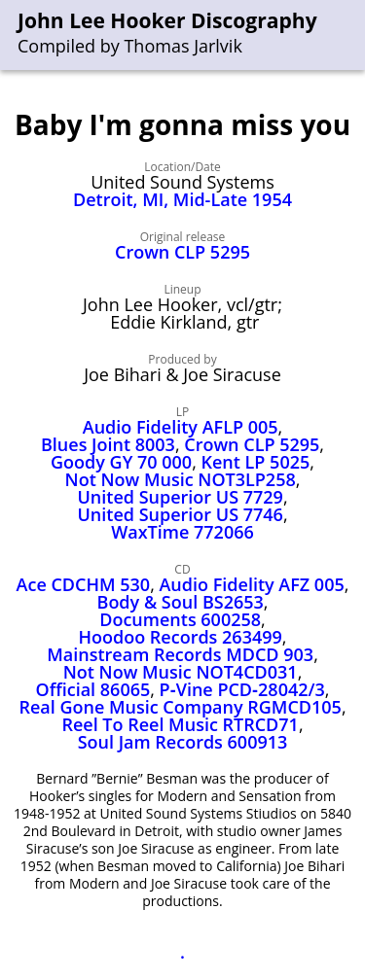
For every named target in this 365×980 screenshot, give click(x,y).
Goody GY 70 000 (121, 462)
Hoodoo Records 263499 (181, 637)
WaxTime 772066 (182, 532)
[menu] (351, 35)
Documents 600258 (180, 619)
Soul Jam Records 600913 (183, 742)
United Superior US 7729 (180, 497)
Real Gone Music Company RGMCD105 (180, 707)
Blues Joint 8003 (108, 444)
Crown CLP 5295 (182, 252)
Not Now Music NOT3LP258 (181, 479)
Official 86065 (93, 689)
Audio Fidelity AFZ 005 (251, 584)
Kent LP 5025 (255, 462)
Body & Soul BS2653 (181, 602)
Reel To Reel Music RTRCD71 (180, 724)
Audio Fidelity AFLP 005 (181, 427)
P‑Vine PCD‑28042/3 (242, 689)
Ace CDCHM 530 (84, 584)
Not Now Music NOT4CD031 (181, 672)
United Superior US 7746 (180, 514)
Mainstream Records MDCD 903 (180, 654)
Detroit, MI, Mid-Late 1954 (182, 199)
